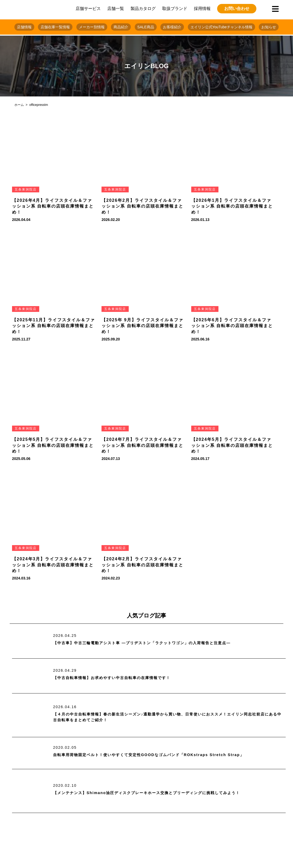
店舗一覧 (116, 9)
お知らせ (269, 27)
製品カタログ (143, 9)
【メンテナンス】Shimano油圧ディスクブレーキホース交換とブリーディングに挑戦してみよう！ (158, 793)
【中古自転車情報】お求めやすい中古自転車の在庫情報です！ (119, 678)
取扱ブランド (175, 9)
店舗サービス (88, 9)
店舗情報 (24, 27)
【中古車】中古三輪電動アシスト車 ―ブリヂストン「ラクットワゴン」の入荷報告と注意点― (153, 643)
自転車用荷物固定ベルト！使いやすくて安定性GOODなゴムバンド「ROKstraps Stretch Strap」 (159, 755)
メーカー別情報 (92, 27)
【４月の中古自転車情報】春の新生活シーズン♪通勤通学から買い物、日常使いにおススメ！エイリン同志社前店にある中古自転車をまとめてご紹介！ (167, 717)
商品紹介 (121, 27)
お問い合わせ (237, 9)
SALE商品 (146, 27)
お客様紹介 (172, 27)
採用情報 (202, 9)
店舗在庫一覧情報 (55, 27)
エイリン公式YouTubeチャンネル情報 (221, 27)
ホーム (19, 105)
